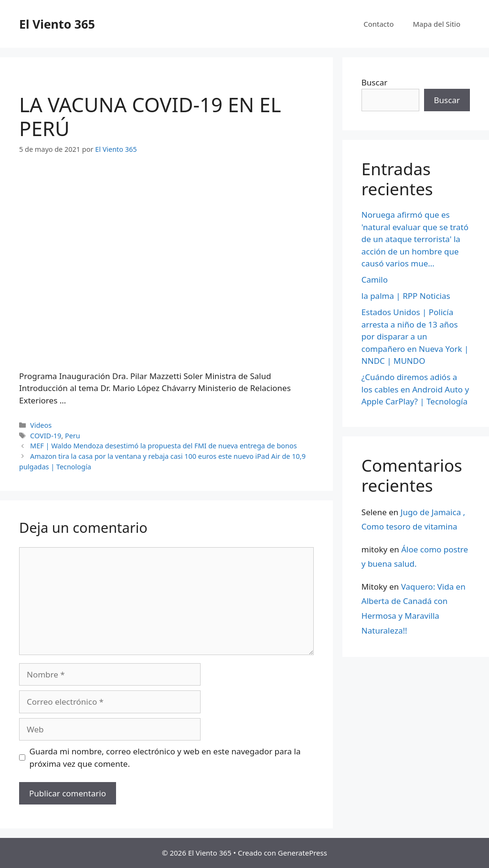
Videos (41, 425)
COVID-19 (46, 436)
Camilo (375, 280)
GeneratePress (303, 853)
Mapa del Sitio (437, 24)
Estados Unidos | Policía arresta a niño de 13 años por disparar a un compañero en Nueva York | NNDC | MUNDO (415, 336)
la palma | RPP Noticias (406, 296)
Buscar (374, 82)
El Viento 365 (57, 24)
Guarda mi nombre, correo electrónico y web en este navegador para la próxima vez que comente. (165, 757)
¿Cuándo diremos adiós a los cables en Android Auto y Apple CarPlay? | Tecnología (415, 389)
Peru (73, 436)
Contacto (378, 24)
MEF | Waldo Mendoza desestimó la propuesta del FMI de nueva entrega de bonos (164, 446)
